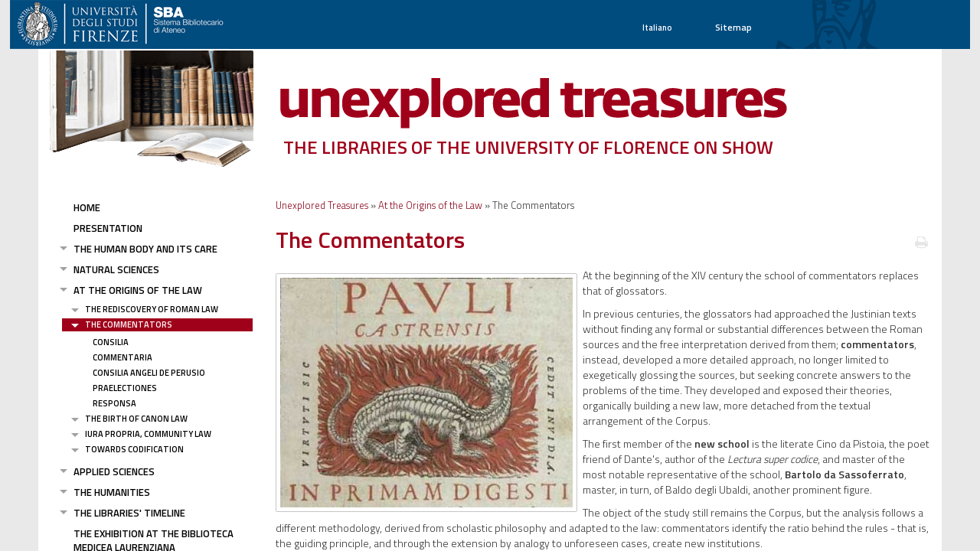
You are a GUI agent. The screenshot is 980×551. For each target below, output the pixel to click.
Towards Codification (134, 449)
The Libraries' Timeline (129, 513)
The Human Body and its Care (145, 249)
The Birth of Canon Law (136, 419)
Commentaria (122, 357)
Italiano (667, 28)
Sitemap (743, 27)
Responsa (114, 403)
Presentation (108, 228)
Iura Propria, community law (148, 434)
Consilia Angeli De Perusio (149, 373)
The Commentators (129, 324)
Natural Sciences (116, 269)
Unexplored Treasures (322, 205)
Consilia (111, 342)
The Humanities (112, 492)
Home (87, 207)
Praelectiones (125, 388)
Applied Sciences (114, 471)
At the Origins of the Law (138, 290)
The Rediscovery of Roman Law (152, 309)
